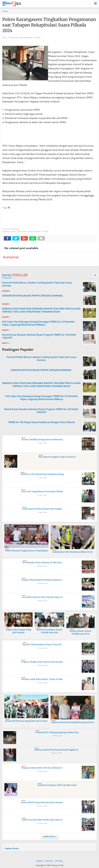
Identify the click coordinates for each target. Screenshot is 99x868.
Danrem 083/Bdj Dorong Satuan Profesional (42, 440)
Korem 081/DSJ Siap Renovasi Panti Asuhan (42, 802)
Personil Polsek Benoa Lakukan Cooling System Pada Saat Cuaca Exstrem (37, 284)
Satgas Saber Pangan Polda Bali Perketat (19, 631)
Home (5, 11)
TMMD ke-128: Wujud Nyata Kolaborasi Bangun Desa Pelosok (41, 422)
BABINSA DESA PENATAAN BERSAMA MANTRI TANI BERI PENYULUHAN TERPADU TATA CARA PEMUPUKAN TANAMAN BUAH (41, 310)
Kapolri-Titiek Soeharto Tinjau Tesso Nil (42, 645)
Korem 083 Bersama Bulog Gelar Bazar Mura (26, 721)
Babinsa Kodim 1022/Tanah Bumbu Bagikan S (56, 750)
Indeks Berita (49, 836)
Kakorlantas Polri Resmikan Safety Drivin (73, 552)
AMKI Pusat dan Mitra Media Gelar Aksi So (42, 820)
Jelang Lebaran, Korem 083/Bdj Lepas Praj (80, 632)
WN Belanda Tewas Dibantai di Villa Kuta (42, 562)
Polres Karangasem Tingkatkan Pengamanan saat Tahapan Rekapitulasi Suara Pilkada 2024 (49, 25)
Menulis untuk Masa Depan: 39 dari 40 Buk (42, 679)
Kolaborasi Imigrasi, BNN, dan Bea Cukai (57, 785)
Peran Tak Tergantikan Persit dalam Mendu (42, 491)
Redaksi (40, 861)
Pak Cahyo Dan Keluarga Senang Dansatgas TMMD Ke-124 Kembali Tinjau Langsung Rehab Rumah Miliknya (38, 323)
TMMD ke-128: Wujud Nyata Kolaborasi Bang (42, 474)
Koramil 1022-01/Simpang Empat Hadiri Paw (57, 732)
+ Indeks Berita (11, 849)
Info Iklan (59, 861)
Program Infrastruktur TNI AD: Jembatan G (42, 768)
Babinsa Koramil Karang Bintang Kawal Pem (73, 722)
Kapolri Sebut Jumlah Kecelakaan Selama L (42, 580)
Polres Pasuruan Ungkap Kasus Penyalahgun (26, 551)
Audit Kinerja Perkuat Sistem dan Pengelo (42, 509)
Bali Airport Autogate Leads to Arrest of (57, 457)
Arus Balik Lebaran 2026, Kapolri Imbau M (42, 597)
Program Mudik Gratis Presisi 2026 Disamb (42, 662)
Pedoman (49, 861)
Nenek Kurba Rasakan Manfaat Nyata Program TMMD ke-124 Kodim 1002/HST (39, 336)
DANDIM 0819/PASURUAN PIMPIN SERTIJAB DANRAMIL (33, 296)
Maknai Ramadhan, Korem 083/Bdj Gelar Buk (49, 631)
